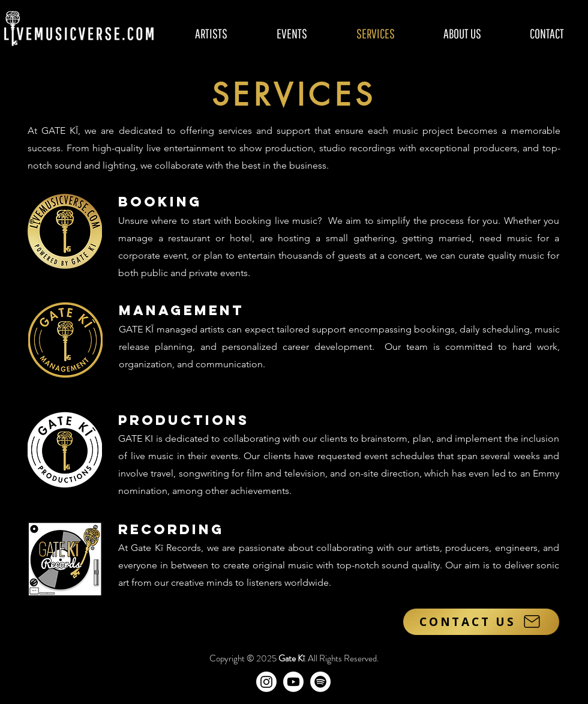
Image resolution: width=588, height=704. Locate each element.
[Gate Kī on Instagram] (266, 682)
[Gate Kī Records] (320, 682)
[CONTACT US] (481, 622)
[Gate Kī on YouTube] (293, 682)
